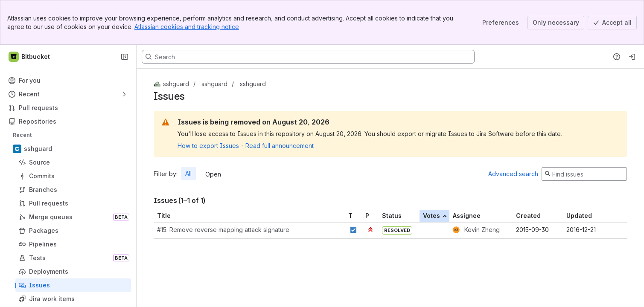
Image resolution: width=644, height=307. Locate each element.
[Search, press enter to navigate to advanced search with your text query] (308, 57)
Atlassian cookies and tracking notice (187, 27)
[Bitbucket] (30, 57)
